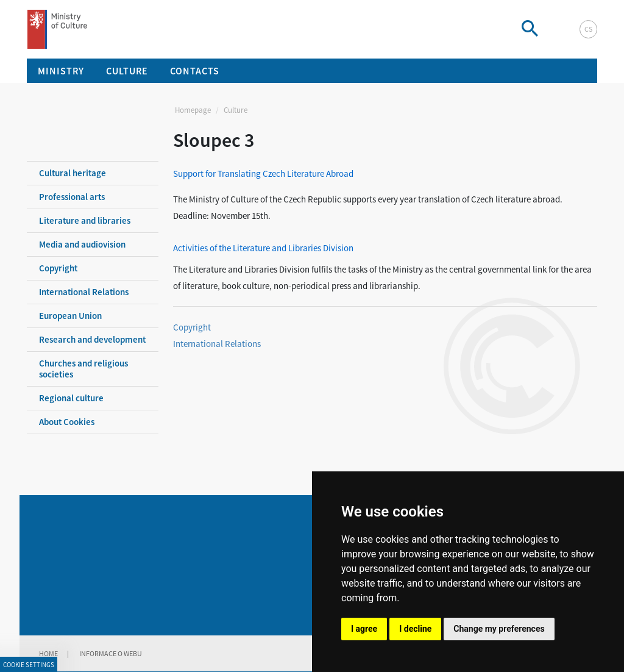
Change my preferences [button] (499, 629)
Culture (236, 110)
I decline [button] (415, 629)
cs (588, 29)
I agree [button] (364, 629)
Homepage (193, 110)
